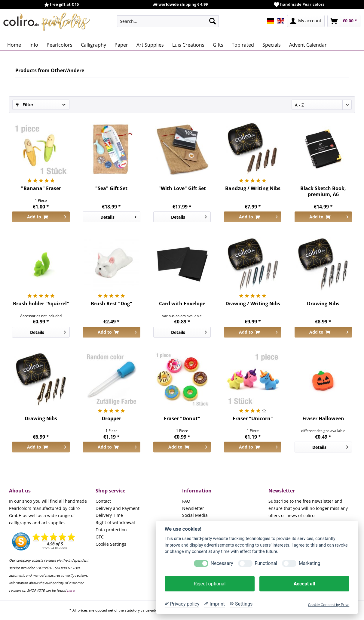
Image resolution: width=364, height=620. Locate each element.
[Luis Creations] (188, 45)
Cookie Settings (111, 544)
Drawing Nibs (323, 304)
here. (71, 590)
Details (118, 216)
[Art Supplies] (150, 45)
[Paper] (121, 45)
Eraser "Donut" (182, 419)
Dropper (111, 419)
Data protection (111, 530)
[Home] (14, 45)
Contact (103, 501)
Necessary (222, 563)
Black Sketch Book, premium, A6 (323, 191)
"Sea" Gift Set (111, 188)
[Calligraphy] (93, 45)
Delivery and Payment (118, 508)
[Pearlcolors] (60, 45)
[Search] (213, 21)
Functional (266, 563)
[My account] (306, 21)
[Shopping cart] (344, 21)
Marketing (309, 563)
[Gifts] (218, 45)
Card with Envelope (182, 304)
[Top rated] (243, 45)
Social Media (195, 515)
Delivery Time (109, 515)
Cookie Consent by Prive (329, 605)
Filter (24, 105)
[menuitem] (168, 21)
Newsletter (193, 508)
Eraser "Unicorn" (253, 419)
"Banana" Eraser (41, 188)
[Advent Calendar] (308, 45)
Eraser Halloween (323, 419)
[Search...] (168, 21)
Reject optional (210, 584)
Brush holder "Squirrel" (41, 304)
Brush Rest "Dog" (112, 304)
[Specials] (272, 45)
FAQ (186, 501)
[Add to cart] (41, 217)
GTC (100, 537)
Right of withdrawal (115, 522)
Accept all (304, 584)
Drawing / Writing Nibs (253, 304)
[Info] (34, 45)
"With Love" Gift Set (182, 188)
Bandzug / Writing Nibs (253, 188)
